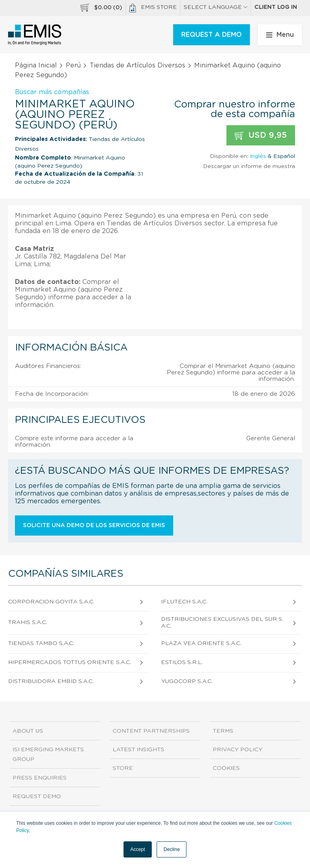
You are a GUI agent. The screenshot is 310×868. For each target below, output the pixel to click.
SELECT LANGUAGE (216, 7)
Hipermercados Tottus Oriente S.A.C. (70, 662)
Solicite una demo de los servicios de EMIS (94, 525)
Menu (280, 35)
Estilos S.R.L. (182, 662)
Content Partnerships (151, 731)
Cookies (226, 768)
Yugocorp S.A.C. (187, 681)
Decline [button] (172, 849)
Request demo (37, 797)
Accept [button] (138, 849)
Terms (223, 731)
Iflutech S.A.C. (184, 602)
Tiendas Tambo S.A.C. (41, 643)
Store (123, 768)
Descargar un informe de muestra (249, 166)
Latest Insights (138, 750)
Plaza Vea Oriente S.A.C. (201, 643)
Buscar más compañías (52, 92)
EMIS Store (153, 8)
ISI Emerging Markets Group (48, 755)
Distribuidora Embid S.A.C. (51, 681)
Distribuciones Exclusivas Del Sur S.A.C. (222, 623)
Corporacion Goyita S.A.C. (51, 602)
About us (28, 731)
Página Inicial (36, 65)
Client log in (276, 7)
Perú (73, 65)
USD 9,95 (261, 136)
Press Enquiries (40, 778)
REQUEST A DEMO (212, 35)
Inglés (258, 156)
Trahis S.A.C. (28, 622)
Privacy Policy (238, 750)
